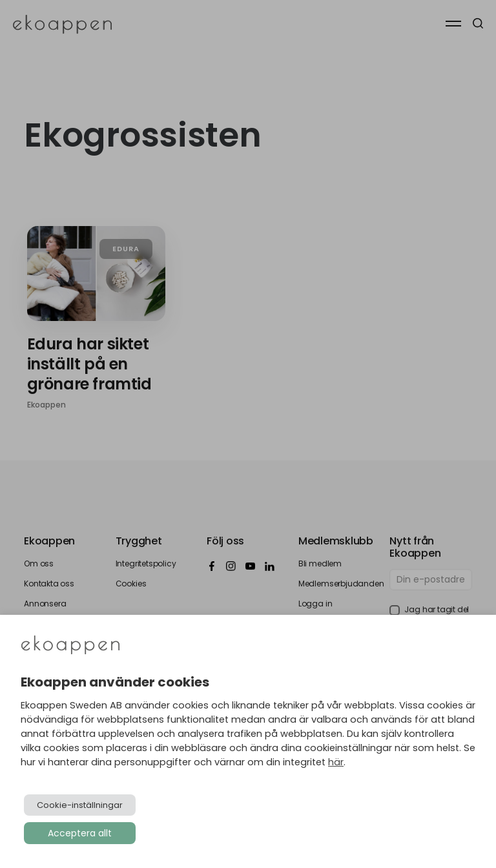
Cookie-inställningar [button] (80, 805)
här (336, 762)
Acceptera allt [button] (80, 833)
